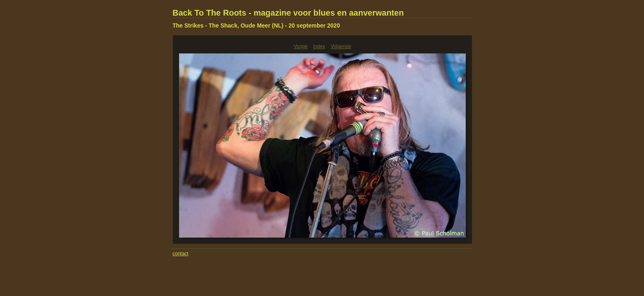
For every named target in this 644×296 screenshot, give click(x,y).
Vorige (301, 46)
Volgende (341, 46)
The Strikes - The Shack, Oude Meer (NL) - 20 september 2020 (256, 25)
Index (319, 46)
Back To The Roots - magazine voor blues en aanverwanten (288, 13)
